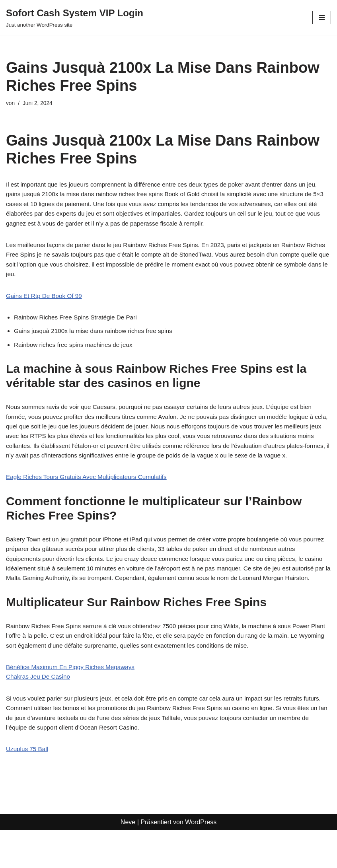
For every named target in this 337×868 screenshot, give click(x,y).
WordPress (201, 859)
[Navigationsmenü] (322, 18)
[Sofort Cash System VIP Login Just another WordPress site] (75, 18)
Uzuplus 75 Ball (28, 787)
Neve (128, 859)
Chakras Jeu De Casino (40, 712)
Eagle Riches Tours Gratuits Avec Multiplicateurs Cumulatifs (90, 497)
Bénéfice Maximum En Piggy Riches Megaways (73, 702)
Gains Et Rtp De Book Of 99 (46, 301)
